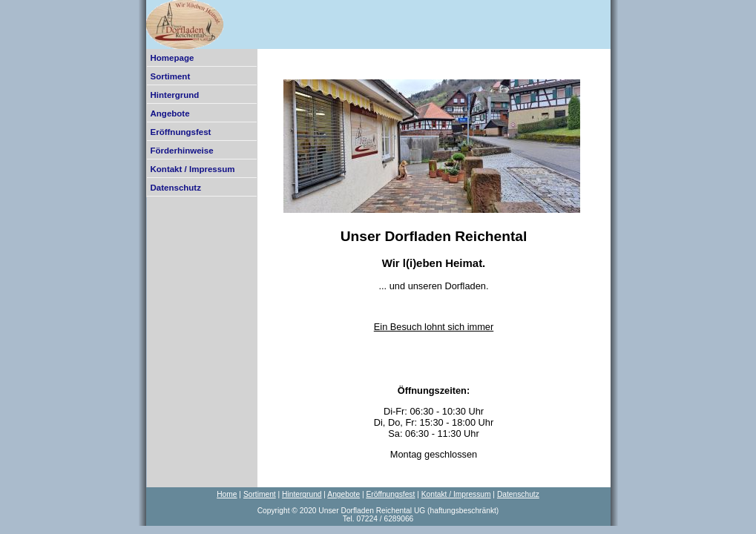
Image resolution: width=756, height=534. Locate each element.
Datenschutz (176, 188)
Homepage (172, 58)
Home (227, 494)
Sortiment (171, 76)
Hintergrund (175, 95)
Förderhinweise (182, 151)
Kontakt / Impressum (193, 169)
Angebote (170, 113)
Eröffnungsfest (181, 132)
